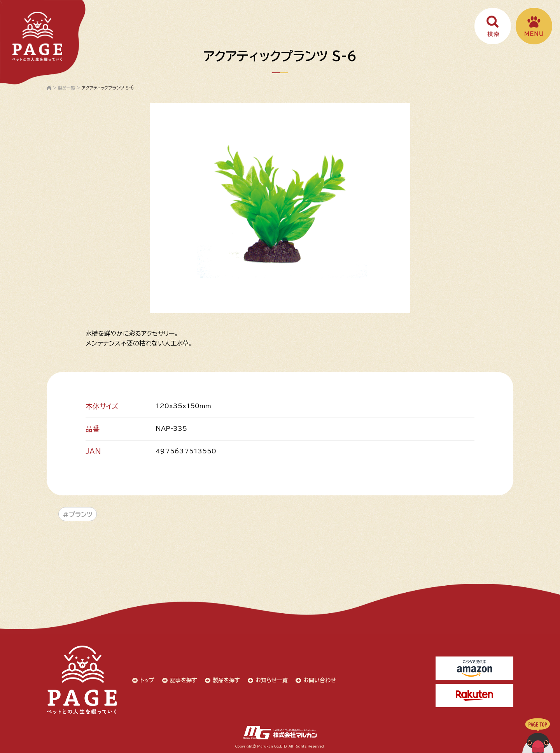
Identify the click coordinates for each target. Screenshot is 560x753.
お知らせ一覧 (272, 680)
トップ (147, 680)
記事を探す (184, 680)
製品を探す (226, 680)
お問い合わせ (320, 680)
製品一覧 (66, 88)
